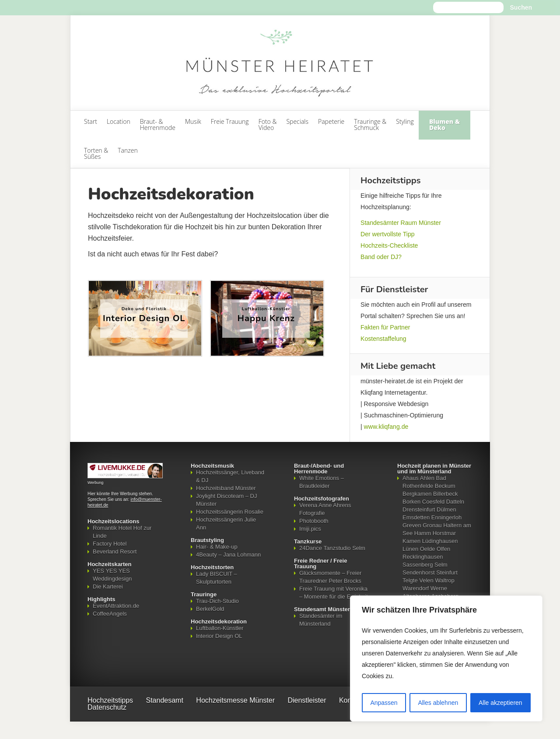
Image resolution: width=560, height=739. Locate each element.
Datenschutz (107, 707)
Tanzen (128, 150)
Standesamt (165, 700)
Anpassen (384, 703)
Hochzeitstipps (110, 700)
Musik (193, 121)
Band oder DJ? (381, 257)
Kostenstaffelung (383, 339)
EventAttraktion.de (116, 606)
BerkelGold (210, 609)
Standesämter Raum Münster (401, 223)
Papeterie (331, 121)
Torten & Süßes (96, 153)
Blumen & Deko (444, 124)
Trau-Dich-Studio (217, 601)
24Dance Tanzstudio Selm (332, 548)
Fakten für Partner (385, 327)
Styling (405, 121)
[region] (446, 658)
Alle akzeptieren (500, 703)
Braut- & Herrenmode (158, 124)
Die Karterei (108, 587)
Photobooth (314, 521)
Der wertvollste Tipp (388, 234)
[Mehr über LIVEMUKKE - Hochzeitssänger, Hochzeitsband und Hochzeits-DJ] (125, 476)
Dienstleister (307, 700)
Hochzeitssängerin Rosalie (230, 512)
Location (119, 121)
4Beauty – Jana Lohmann (228, 555)
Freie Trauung (230, 121)
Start (91, 121)
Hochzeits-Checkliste (389, 245)
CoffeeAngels (110, 614)
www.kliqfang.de (386, 427)
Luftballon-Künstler (220, 628)
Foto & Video (268, 124)
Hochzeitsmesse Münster (235, 700)
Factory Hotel (110, 544)
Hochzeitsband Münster (226, 488)
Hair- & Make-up (217, 547)
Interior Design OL (219, 636)
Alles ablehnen (438, 703)
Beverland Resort (115, 552)
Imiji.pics (310, 529)
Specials (297, 121)
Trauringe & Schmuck (370, 124)
